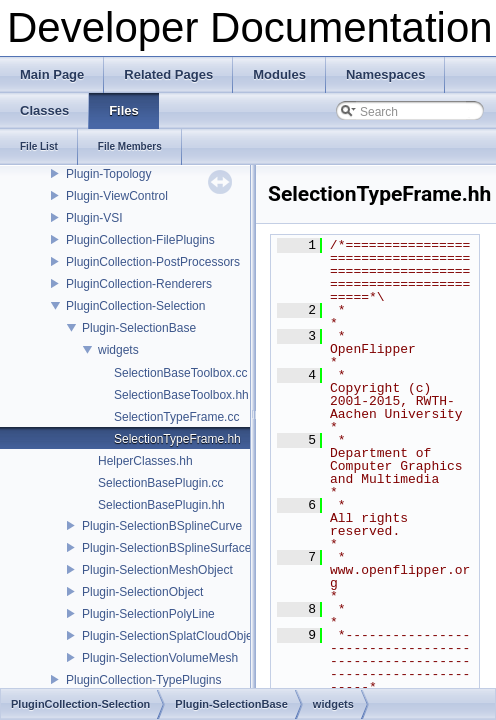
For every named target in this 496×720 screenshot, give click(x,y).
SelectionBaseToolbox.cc (180, 373)
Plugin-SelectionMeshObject (157, 570)
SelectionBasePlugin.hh (161, 505)
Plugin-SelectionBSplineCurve (162, 526)
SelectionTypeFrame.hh (177, 439)
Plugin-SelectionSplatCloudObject (172, 636)
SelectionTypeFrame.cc (176, 417)
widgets (118, 350)
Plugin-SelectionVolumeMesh (160, 658)
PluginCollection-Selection (135, 306)
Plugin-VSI (94, 218)
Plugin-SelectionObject (142, 592)
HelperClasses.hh (145, 461)
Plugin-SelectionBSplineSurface (166, 548)
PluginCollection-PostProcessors (153, 262)
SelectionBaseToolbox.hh (181, 395)
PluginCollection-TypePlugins (143, 680)
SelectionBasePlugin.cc (160, 483)
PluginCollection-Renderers (139, 284)
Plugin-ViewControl (117, 196)
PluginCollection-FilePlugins (140, 240)
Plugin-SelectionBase (139, 328)
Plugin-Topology (108, 174)
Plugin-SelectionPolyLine (148, 614)
